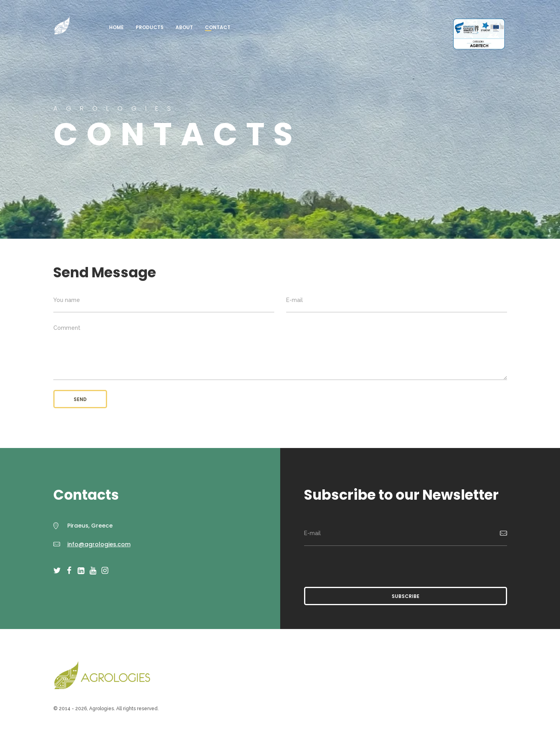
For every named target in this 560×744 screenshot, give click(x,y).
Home (116, 27)
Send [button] (80, 399)
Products (150, 27)
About (184, 27)
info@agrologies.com (99, 544)
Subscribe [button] (406, 596)
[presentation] (365, 565)
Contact (218, 27)
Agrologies (62, 26)
